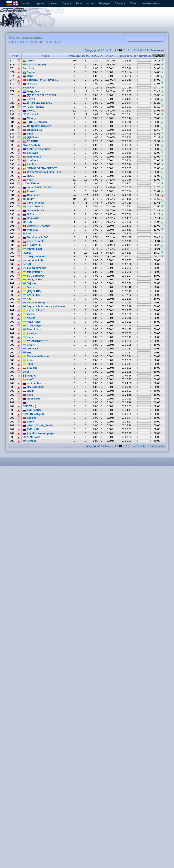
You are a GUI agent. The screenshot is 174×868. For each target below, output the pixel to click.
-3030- (28, 364)
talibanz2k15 (32, 130)
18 (137, 50)
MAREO (27, 222)
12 (127, 50)
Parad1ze (30, 230)
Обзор (133, 3)
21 (148, 50)
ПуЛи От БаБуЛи (33, 414)
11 (124, 50)
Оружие (66, 3)
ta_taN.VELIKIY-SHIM (38, 103)
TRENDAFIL (32, 245)
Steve (26, 372)
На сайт (26, 3)
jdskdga (30, 333)
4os (27, 299)
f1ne (27, 353)
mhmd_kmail (33, 249)
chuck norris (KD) (35, 303)
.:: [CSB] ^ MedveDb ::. (36, 256)
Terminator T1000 (35, 237)
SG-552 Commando (34, 268)
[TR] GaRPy (32, 291)
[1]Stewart (31, 84)
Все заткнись (33, 387)
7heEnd (29, 314)
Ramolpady (32, 329)
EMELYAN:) (32, 410)
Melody (29, 118)
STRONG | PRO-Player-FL (40, 80)
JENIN (28, 61)
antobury (28, 199)
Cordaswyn (32, 326)
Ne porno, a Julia (33, 260)
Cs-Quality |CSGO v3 (37, 126)
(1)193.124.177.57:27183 (39, 95)
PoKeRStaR (32, 322)
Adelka (29, 318)
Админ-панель (151, 3)
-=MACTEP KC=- (32, 183)
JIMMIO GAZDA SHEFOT (40, 168)
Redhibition (32, 157)
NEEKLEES (32, 399)
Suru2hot (28, 68)
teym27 (27, 253)
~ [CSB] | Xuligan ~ (36, 122)
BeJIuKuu (29, 88)
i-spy (28, 337)
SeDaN (27, 264)
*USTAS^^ (31, 349)
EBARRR (30, 141)
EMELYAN (31, 429)
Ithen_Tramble (33, 241)
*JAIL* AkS (31, 437)
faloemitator (32, 272)
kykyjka (29, 111)
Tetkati (27, 233)
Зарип (29, 72)
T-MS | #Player (33, 203)
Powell (29, 191)
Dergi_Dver (32, 91)
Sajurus (29, 283)
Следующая (157, 50)
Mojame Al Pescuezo (37, 356)
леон (28, 180)
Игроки (40, 3)
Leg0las (29, 418)
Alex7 (28, 379)
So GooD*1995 (34, 276)
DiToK (28, 214)
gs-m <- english (34, 65)
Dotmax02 (31, 218)
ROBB (28, 176)
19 (141, 50)
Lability (29, 164)
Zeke (28, 360)
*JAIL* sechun (31, 145)
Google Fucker (34, 210)
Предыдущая (92, 50)
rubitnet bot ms (34, 383)
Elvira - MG (31, 295)
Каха (28, 395)
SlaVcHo (30, 368)
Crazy (28, 345)
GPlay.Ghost (32, 279)
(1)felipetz (31, 137)
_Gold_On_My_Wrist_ (38, 425)
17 (134, 50)
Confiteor (30, 160)
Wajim (28, 391)
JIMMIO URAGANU (36, 226)
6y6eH (28, 422)
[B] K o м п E (30, 114)
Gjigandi (30, 376)
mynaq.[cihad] (33, 310)
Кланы (53, 3)
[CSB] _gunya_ (34, 107)
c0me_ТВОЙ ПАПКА (37, 187)
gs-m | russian (33, 206)
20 (145, 50)
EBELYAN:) (29, 406)
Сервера (120, 3)
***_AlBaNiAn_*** (35, 341)
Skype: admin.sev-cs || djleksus (44, 306)
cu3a (28, 134)
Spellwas (30, 153)
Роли (79, 3)
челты (29, 99)
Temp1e (29, 441)
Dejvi (28, 76)
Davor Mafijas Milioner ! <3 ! (42, 172)
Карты (90, 3)
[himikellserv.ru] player (39, 433)
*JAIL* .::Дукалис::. (37, 149)
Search (29, 287)
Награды (104, 3)
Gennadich (31, 195)
